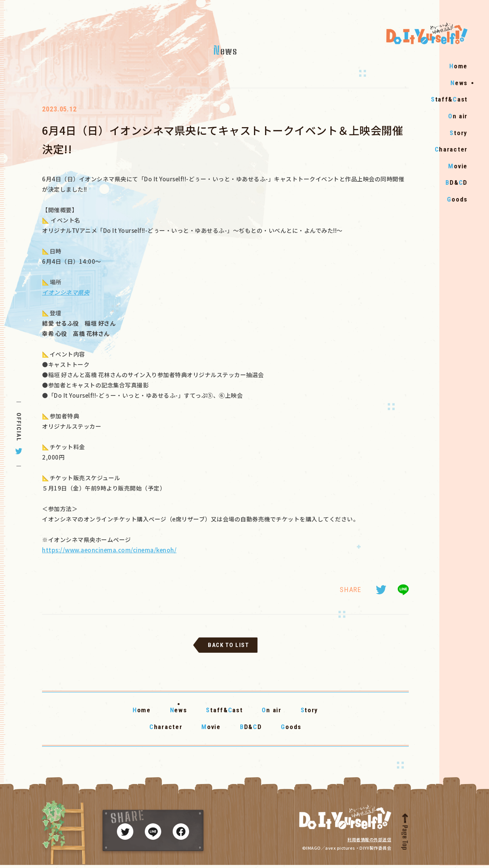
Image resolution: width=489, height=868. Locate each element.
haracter (451, 165)
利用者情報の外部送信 (369, 842)
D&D (457, 198)
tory (459, 148)
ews (459, 98)
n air (458, 132)
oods (457, 215)
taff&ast (449, 115)
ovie (458, 182)
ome (458, 82)
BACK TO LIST (228, 648)
